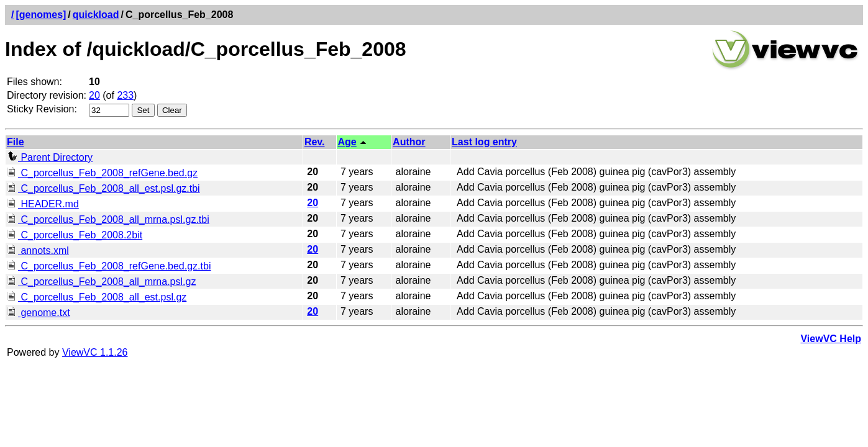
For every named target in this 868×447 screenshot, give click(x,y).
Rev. (315, 142)
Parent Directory (50, 157)
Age (347, 142)
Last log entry (484, 142)
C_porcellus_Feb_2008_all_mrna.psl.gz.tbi (108, 219)
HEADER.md (43, 204)
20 (94, 95)
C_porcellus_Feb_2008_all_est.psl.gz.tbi (103, 188)
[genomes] (41, 15)
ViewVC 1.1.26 (95, 352)
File (16, 142)
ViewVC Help (831, 339)
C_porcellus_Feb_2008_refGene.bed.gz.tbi (109, 266)
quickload (96, 15)
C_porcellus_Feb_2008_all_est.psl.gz (97, 297)
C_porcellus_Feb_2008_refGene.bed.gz (102, 173)
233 (125, 95)
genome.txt (39, 313)
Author (409, 142)
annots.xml (38, 251)
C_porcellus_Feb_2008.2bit (75, 235)
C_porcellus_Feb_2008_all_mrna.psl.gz (101, 282)
